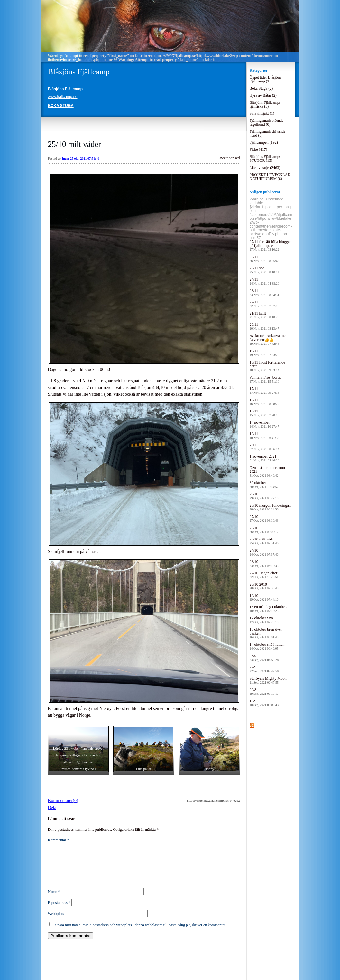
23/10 (264, 563)
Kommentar (59, 840)
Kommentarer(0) (63, 801)
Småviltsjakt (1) (262, 113)
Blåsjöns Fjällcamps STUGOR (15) (265, 159)
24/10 (264, 552)
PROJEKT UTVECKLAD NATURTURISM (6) (270, 177)
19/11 (264, 353)
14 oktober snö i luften (267, 646)
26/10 (264, 530)
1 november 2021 (264, 458)
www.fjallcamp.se (63, 97)
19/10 (264, 597)
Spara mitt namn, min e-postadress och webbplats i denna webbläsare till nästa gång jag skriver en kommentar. (141, 933)
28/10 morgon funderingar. (270, 507)
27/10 (264, 518)
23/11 (264, 292)
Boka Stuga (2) (261, 88)
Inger (65, 158)
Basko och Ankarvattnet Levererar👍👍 (268, 340)
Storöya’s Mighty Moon (268, 680)
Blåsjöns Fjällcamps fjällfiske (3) (265, 104)
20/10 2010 (264, 586)
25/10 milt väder (74, 144)
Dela (52, 807)
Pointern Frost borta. (266, 379)
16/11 (264, 402)
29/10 (264, 496)
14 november (264, 424)
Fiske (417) (258, 150)
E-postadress (59, 910)
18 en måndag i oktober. (268, 609)
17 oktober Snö (264, 620)
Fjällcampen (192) (264, 142)
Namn (54, 899)
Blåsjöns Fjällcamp (79, 72)
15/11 (264, 413)
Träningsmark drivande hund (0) (268, 133)
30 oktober (264, 485)
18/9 (264, 703)
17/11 (264, 390)
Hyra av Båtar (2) (263, 95)
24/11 (264, 281)
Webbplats (56, 921)
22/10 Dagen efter (264, 575)
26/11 (264, 259)
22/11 (264, 304)
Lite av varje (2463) (265, 168)
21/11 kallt (264, 315)
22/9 (264, 669)
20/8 (264, 691)
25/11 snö (264, 270)
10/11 (264, 436)
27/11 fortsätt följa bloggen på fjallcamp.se (271, 245)
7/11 (264, 447)
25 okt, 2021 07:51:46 (85, 158)
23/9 (264, 658)
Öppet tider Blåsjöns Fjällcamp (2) (266, 79)
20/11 (264, 326)
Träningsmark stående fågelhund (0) (267, 122)
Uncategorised (229, 158)
